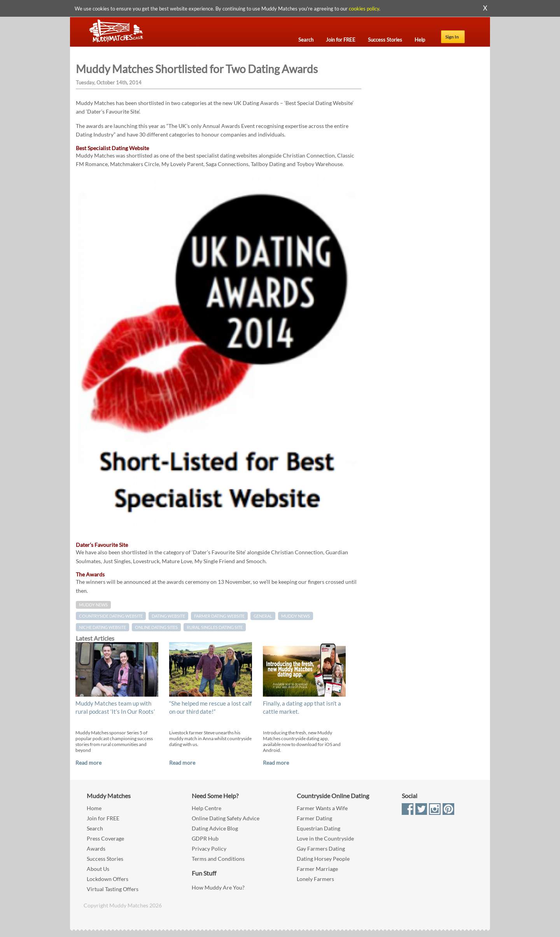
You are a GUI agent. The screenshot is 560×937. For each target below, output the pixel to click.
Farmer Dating (314, 818)
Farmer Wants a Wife (322, 808)
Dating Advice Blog (215, 828)
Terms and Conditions (218, 859)
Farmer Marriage (317, 869)
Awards (96, 849)
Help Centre (206, 808)
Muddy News (93, 605)
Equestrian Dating (318, 828)
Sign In (452, 37)
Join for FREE (103, 818)
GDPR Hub (205, 838)
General (263, 616)
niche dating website (102, 627)
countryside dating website (111, 616)
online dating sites (156, 627)
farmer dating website (219, 616)
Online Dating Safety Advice (226, 818)
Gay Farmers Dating (321, 849)
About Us (98, 869)
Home (94, 808)
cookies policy (364, 9)
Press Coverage (105, 838)
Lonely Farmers (315, 879)
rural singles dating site (215, 627)
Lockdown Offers (108, 879)
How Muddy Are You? (218, 887)
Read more (88, 763)
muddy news (296, 616)
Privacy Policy (209, 849)
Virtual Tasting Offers (113, 889)
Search (95, 828)
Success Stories (105, 859)
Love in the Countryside (325, 838)
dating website (168, 616)
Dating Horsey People (323, 859)
